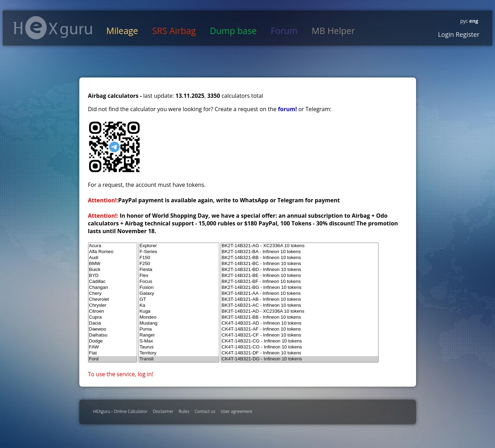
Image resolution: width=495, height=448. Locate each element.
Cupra (113, 317)
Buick (113, 270)
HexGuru (53, 28)
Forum (284, 30)
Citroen (113, 311)
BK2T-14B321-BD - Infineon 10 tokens (300, 270)
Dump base (233, 30)
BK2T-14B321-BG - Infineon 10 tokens (300, 288)
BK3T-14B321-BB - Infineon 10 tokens (300, 317)
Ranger (179, 335)
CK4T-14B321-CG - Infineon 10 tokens (300, 341)
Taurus (179, 347)
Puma (179, 329)
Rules (184, 411)
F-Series (179, 252)
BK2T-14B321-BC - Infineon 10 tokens (300, 264)
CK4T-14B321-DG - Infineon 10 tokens (300, 359)
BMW (113, 264)
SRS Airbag (174, 30)
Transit (179, 359)
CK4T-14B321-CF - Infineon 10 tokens (300, 335)
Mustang (179, 323)
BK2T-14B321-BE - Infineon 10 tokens (300, 276)
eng (473, 21)
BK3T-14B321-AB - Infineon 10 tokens (300, 300)
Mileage (122, 30)
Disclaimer (163, 411)
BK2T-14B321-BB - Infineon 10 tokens (300, 258)
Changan (113, 288)
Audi (113, 258)
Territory (179, 353)
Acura (113, 246)
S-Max (179, 341)
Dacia (113, 323)
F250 (179, 264)
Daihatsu (113, 335)
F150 (179, 258)
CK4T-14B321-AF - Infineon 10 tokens (300, 329)
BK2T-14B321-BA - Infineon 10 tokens (300, 252)
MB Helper (333, 30)
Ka (179, 306)
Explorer (179, 246)
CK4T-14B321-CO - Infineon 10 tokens (300, 347)
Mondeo (179, 317)
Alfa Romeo (113, 252)
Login (446, 34)
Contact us (205, 411)
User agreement (236, 411)
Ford (113, 359)
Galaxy (179, 294)
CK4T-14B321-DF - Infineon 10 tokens (300, 353)
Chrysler (113, 306)
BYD (113, 276)
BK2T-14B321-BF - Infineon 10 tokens (300, 282)
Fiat (113, 353)
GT (179, 300)
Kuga (179, 311)
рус (464, 21)
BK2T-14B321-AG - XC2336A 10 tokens (300, 246)
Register (467, 34)
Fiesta (179, 270)
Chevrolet (113, 300)
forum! (288, 109)
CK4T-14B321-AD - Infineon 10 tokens (300, 323)
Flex (179, 276)
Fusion (179, 288)
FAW (113, 347)
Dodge (113, 341)
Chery (113, 294)
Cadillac (113, 282)
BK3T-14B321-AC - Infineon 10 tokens (300, 306)
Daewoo (113, 329)
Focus (179, 282)
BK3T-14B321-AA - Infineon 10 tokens (300, 294)
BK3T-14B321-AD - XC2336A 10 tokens (300, 311)
